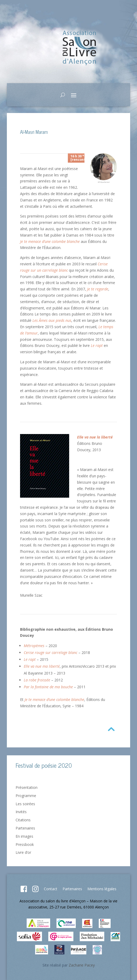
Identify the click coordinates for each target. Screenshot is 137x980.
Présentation (27, 787)
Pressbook (25, 844)
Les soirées (25, 804)
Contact (51, 889)
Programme (26, 796)
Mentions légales (102, 889)
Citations (23, 820)
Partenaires (25, 828)
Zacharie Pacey (82, 965)
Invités (21, 812)
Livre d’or (23, 852)
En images (24, 836)
